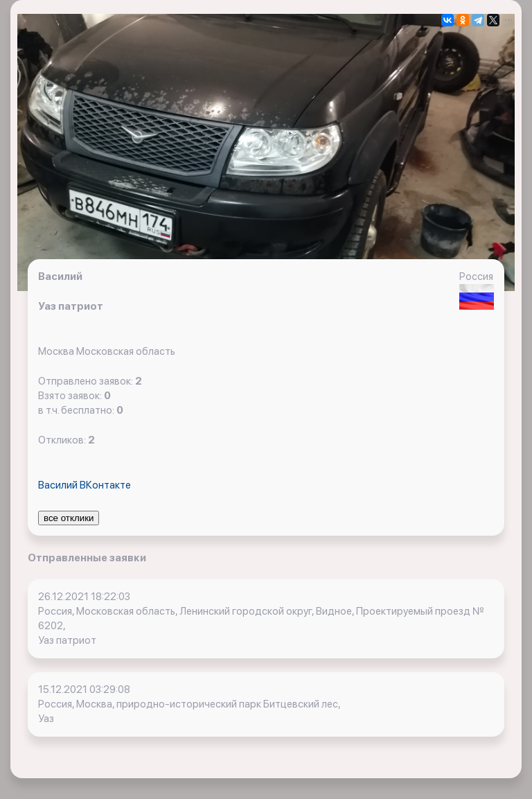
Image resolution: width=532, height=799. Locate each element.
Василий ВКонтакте (85, 485)
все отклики (69, 518)
